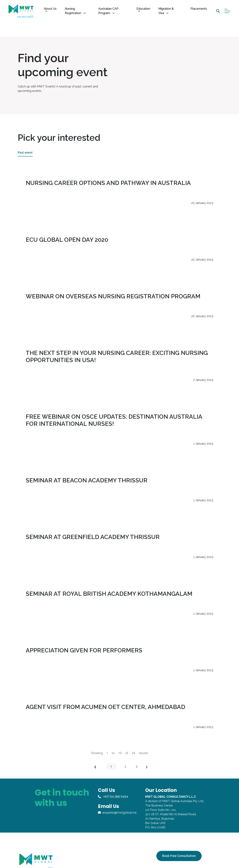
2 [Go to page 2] (126, 769)
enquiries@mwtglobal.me (117, 813)
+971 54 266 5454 (113, 797)
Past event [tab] (25, 155)
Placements (199, 9)
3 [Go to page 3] (137, 769)
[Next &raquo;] (147, 769)
